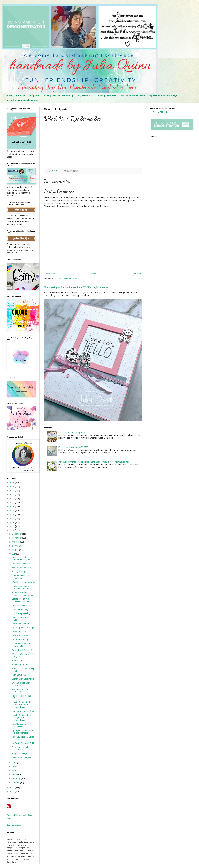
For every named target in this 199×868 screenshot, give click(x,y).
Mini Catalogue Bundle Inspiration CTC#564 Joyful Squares (76, 287)
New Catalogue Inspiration (19, 725)
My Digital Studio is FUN (23, 743)
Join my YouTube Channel (133, 95)
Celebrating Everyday (22, 758)
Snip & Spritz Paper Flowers (21, 684)
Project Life (17, 660)
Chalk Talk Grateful (20, 624)
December (17, 534)
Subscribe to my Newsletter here (22, 100)
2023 (12, 495)
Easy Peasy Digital (20, 754)
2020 (12, 507)
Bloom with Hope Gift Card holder (21, 645)
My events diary (86, 95)
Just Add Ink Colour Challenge (21, 691)
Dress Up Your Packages (23, 628)
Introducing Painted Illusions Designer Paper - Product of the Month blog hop (94, 462)
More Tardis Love (20, 605)
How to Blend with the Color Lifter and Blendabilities (22, 705)
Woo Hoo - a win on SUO (23, 582)
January (16, 783)
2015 (12, 526)
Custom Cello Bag (20, 609)
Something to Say (20, 664)
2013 (12, 788)
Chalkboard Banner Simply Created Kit (21, 587)
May (14, 767)
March (15, 775)
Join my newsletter (107, 95)
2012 (12, 792)
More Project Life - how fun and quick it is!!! (22, 559)
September (17, 546)
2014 (12, 530)
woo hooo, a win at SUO (23, 711)
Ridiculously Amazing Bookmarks (21, 577)
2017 (12, 518)
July (14, 554)
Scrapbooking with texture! (20, 748)
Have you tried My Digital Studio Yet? (23, 738)
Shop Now (34, 95)
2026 (12, 483)
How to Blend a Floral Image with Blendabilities (21, 718)
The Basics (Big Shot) (22, 568)
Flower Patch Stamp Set (23, 650)
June (15, 763)
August (16, 550)
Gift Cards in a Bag (20, 636)
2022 (12, 499)
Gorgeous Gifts (19, 632)
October (16, 542)
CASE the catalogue (21, 640)
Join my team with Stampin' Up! (59, 95)
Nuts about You (19, 675)
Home (9, 95)
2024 (12, 491)
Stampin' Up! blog (161, 112)
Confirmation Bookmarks (23, 679)
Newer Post (50, 274)
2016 (12, 522)
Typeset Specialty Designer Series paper (23, 594)
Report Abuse (14, 825)
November (17, 538)
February (17, 779)
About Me (21, 95)
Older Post (136, 274)
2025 (12, 487)
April (14, 771)
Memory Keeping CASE (22, 564)
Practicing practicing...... (23, 613)
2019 (12, 510)
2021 (12, 502)
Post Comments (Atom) (67, 279)
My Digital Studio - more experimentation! (23, 732)
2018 (12, 514)
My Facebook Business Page (163, 95)
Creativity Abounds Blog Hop (72, 433)
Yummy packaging (20, 572)
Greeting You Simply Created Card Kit (21, 600)
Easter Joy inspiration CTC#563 (73, 447)
